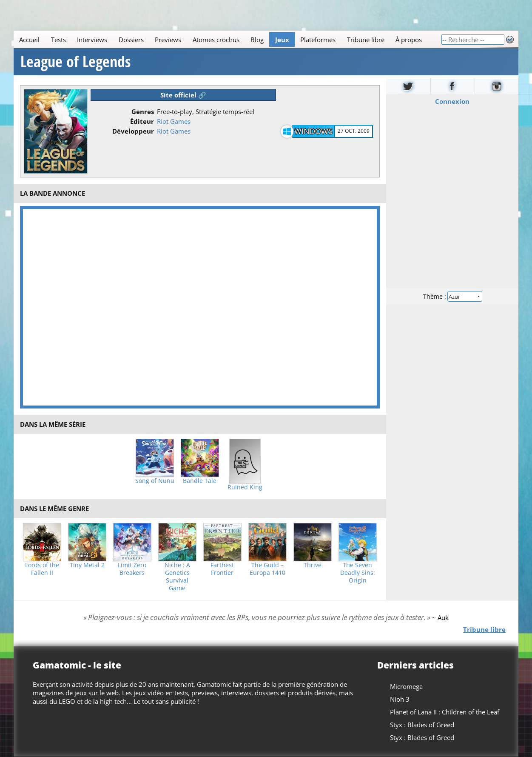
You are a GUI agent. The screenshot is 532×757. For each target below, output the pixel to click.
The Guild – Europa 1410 (267, 569)
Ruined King (245, 487)
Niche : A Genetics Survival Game (177, 577)
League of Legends (75, 62)
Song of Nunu (155, 481)
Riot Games (174, 121)
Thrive (313, 565)
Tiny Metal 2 (87, 565)
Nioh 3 (400, 699)
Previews (168, 40)
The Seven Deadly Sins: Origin (358, 573)
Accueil (29, 40)
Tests (58, 40)
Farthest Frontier (222, 569)
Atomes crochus (216, 40)
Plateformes (318, 40)
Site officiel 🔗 (183, 95)
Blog (257, 40)
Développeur (133, 131)
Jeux (282, 40)
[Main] (227, 39)
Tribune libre (366, 40)
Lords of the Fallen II (42, 569)
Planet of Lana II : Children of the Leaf (445, 712)
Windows (313, 131)
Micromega (406, 686)
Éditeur (142, 121)
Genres (143, 111)
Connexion (452, 101)
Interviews (92, 40)
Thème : (452, 296)
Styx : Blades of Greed (422, 725)
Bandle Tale (200, 481)
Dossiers (131, 40)
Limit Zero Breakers (132, 569)
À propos (409, 40)
